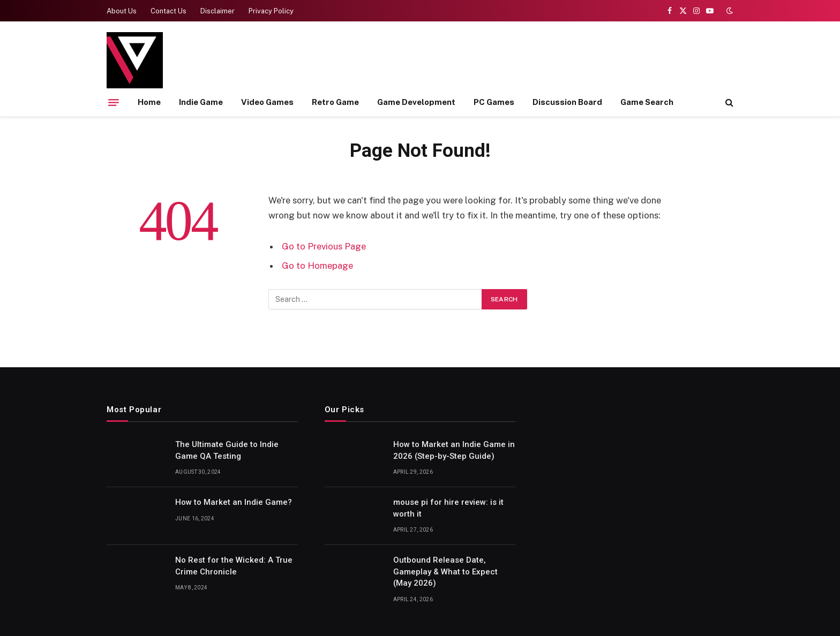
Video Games (267, 102)
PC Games (494, 102)
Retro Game (335, 102)
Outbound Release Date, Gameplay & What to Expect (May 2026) (445, 571)
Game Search (647, 102)
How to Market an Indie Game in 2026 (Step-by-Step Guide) (454, 450)
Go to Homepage (317, 266)
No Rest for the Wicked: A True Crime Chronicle (234, 566)
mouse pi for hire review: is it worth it (448, 508)
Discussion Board (567, 102)
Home (149, 102)
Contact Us (168, 11)
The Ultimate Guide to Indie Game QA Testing (227, 450)
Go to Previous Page (324, 246)
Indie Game (201, 102)
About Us (122, 11)
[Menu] (114, 102)
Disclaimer (217, 11)
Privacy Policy (271, 11)
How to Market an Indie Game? (234, 502)
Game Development (416, 102)
